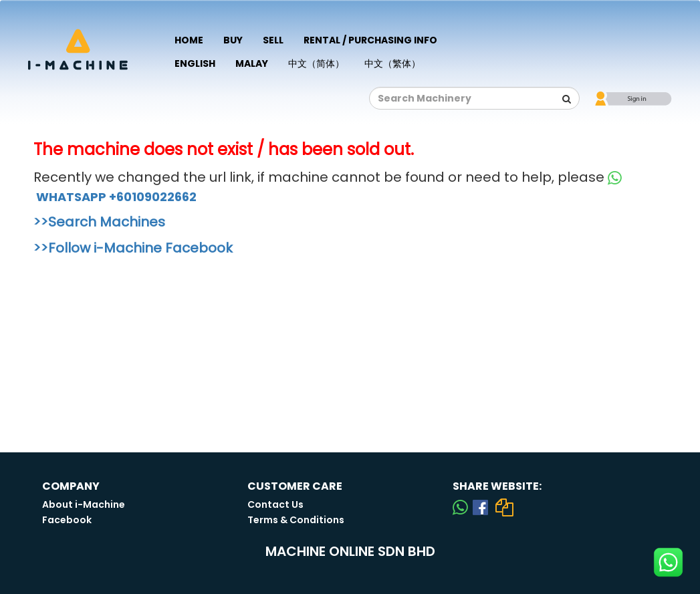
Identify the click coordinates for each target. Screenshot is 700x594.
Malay (252, 63)
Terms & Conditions (296, 520)
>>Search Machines (99, 222)
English (195, 63)
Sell (273, 40)
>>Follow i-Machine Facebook (133, 248)
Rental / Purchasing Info (370, 40)
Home (189, 40)
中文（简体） (316, 63)
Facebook (67, 520)
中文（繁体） (392, 63)
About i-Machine (84, 504)
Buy (233, 40)
